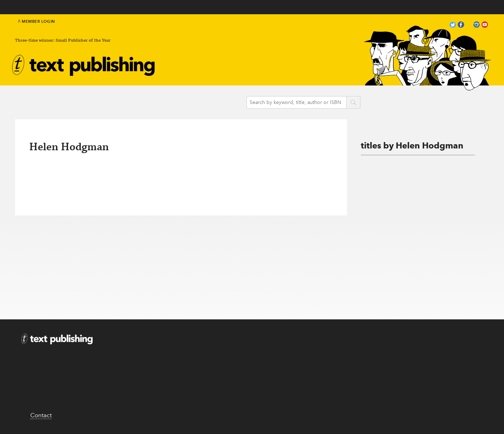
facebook (461, 25)
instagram (477, 25)
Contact (41, 415)
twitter (453, 25)
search (353, 103)
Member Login (37, 21)
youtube (485, 25)
